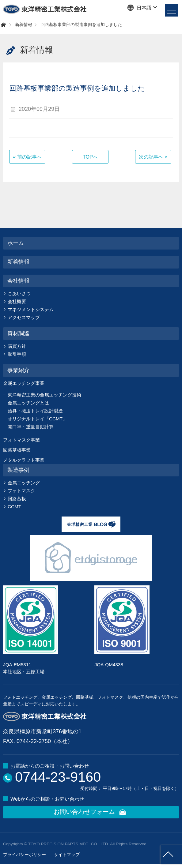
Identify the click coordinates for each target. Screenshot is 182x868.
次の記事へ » (153, 157)
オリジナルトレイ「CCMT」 (37, 419)
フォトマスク (21, 491)
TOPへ (90, 157)
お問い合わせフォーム (91, 812)
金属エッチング (24, 483)
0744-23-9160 (58, 777)
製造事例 (18, 470)
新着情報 (24, 24)
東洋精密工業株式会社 (45, 9)
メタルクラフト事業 (24, 460)
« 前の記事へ (27, 157)
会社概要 (17, 301)
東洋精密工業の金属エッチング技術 (44, 395)
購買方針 (17, 346)
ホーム (16, 243)
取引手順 (17, 354)
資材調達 (18, 333)
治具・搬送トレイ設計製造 (35, 411)
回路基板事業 (17, 450)
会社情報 (18, 281)
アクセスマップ (24, 317)
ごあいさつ (19, 293)
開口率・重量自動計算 (31, 427)
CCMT (14, 507)
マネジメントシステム (31, 309)
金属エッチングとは (28, 403)
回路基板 (17, 499)
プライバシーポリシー (25, 855)
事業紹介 (18, 370)
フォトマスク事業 (21, 440)
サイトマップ (67, 855)
